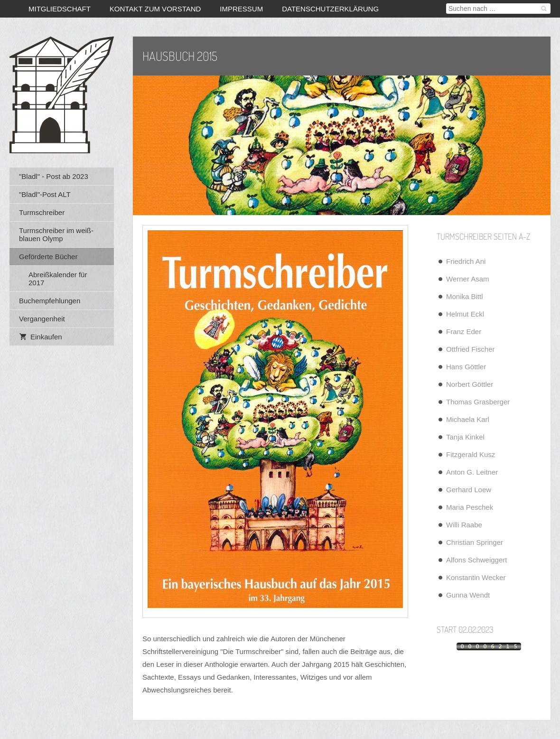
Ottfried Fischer (471, 349)
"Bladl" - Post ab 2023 (54, 176)
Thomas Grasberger (478, 402)
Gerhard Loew (469, 490)
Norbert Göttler (470, 384)
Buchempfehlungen (50, 301)
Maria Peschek (470, 507)
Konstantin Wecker (476, 577)
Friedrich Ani (466, 261)
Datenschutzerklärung (330, 9)
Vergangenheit (42, 319)
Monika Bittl (465, 296)
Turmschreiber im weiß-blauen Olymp (56, 234)
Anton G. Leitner (472, 472)
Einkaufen (41, 337)
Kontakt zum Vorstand (155, 9)
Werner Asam (468, 279)
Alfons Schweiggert (476, 560)
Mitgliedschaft (60, 9)
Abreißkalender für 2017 (58, 279)
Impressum (241, 9)
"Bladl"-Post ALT (45, 194)
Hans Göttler (466, 367)
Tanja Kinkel (465, 437)
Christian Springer (475, 542)
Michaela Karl (468, 419)
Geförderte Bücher (48, 257)
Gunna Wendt (468, 595)
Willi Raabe (464, 525)
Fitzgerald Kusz (471, 454)
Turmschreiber (42, 212)
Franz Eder (464, 332)
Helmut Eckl (465, 314)
